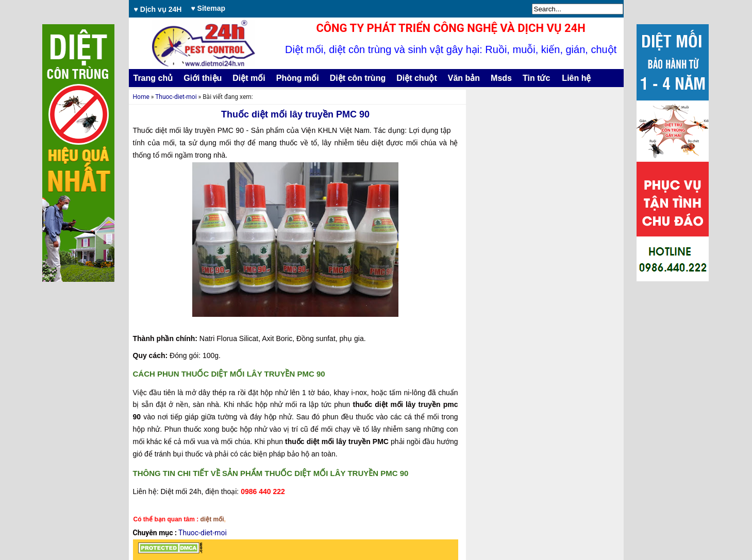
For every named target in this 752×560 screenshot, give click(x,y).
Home (141, 97)
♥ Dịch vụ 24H (158, 9)
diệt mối (212, 519)
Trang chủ (153, 78)
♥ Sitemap (208, 8)
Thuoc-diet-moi (176, 97)
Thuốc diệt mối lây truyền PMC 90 (295, 114)
